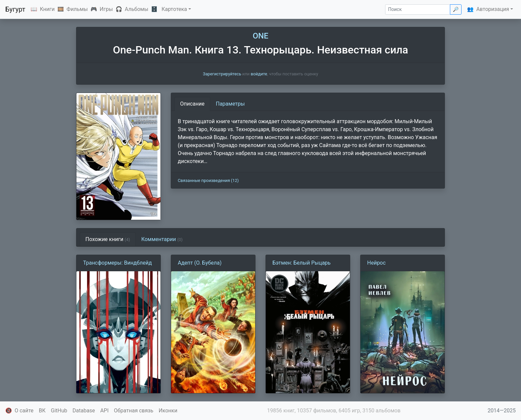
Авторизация (493, 9)
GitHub (59, 411)
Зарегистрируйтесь (222, 74)
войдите (259, 74)
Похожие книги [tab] (108, 239)
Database (84, 411)
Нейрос (376, 263)
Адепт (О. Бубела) (200, 263)
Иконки (168, 411)
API (104, 411)
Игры (106, 9)
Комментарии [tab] (162, 239)
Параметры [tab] (230, 104)
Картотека (174, 9)
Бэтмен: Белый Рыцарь (302, 263)
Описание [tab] (192, 104)
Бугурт (15, 9)
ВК (42, 411)
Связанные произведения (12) (208, 180)
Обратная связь (134, 411)
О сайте (24, 411)
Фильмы (77, 9)
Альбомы (137, 9)
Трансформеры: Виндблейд (117, 263)
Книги (47, 9)
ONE (260, 36)
